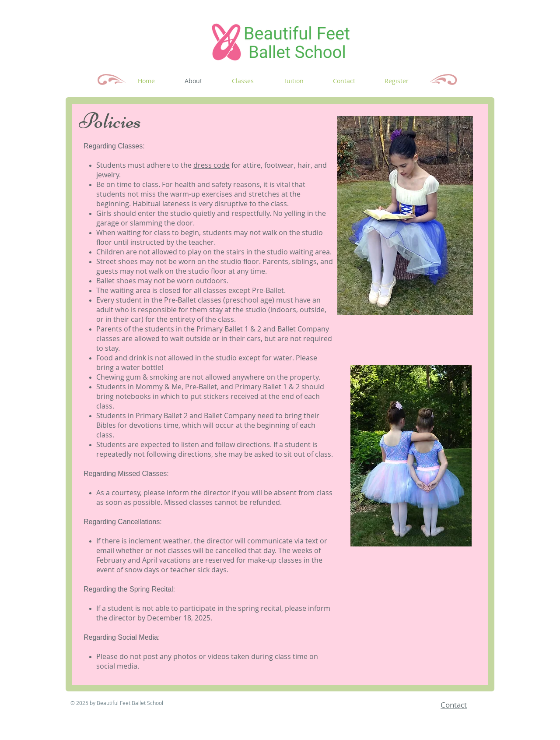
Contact (454, 705)
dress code (212, 165)
